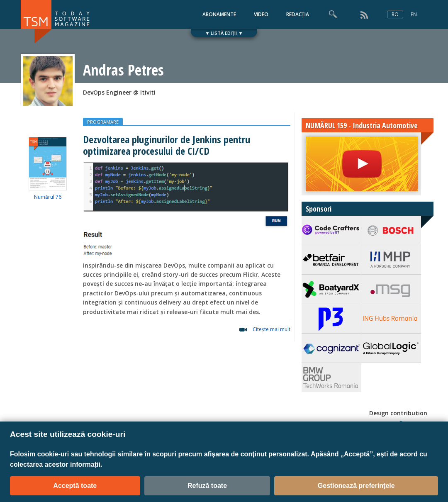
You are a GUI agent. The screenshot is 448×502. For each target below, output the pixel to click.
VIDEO (261, 14)
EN (414, 14)
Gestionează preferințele (356, 486)
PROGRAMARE (103, 122)
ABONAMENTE (219, 14)
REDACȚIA (298, 14)
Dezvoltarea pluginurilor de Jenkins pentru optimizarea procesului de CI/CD (167, 145)
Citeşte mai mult (271, 329)
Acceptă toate (75, 486)
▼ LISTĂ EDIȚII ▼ (224, 33)
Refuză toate (207, 486)
